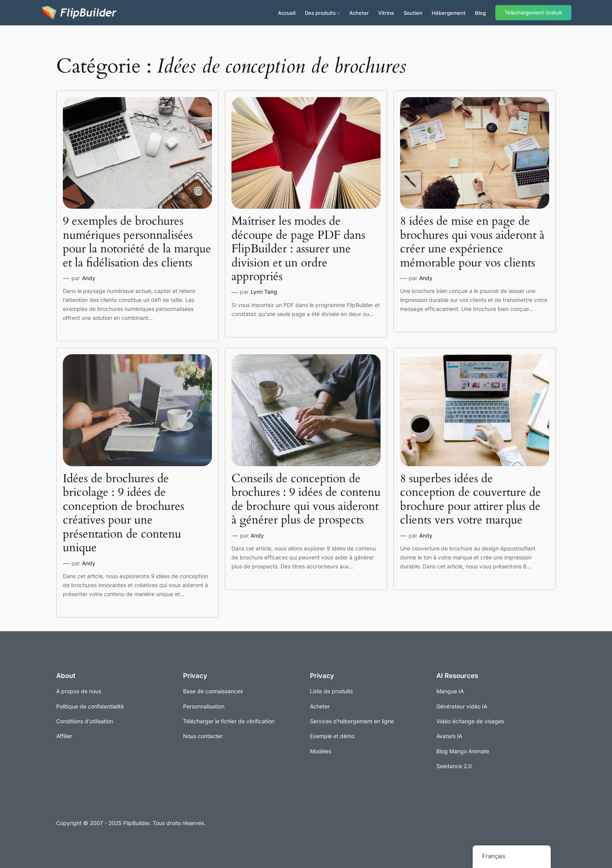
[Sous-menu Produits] (338, 13)
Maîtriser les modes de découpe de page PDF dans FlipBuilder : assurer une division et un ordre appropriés (298, 249)
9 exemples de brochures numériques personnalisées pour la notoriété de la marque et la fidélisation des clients (137, 242)
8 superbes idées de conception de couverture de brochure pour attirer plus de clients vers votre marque (471, 500)
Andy (89, 278)
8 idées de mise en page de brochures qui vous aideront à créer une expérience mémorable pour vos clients (472, 242)
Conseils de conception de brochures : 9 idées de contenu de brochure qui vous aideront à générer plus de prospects (306, 500)
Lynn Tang (264, 292)
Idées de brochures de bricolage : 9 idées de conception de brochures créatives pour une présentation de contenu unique (124, 514)
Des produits (320, 13)
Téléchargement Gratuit (533, 13)
